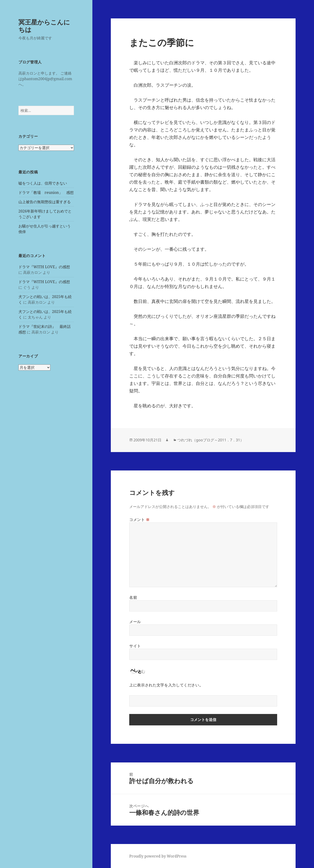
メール (135, 622)
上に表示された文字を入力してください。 (166, 685)
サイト (135, 646)
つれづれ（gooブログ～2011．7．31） (211, 440)
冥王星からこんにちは (44, 26)
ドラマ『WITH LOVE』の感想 (44, 267)
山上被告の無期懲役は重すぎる (45, 202)
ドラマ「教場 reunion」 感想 (46, 192)
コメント (140, 520)
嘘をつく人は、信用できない (43, 183)
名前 (133, 597)
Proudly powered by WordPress (158, 856)
